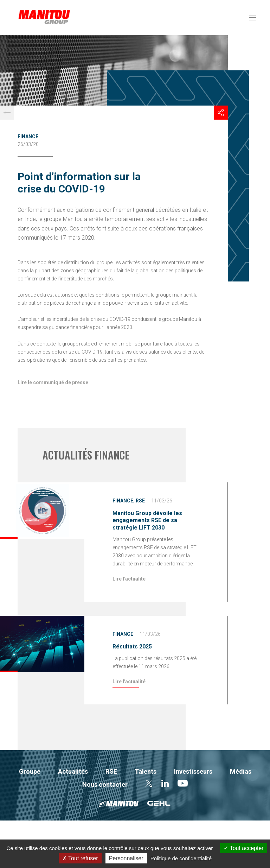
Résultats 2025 (132, 647)
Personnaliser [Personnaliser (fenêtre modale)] (126, 858)
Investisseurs (193, 771)
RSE (140, 501)
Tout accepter (243, 848)
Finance (28, 137)
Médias (241, 771)
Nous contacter (105, 784)
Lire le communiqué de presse (53, 382)
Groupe (30, 771)
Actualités (73, 771)
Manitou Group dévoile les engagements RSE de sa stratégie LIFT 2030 (147, 521)
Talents (146, 771)
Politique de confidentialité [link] (181, 858)
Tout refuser (80, 858)
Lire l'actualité (129, 579)
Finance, (124, 501)
